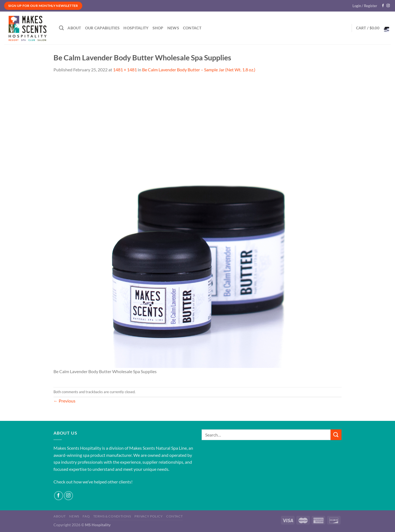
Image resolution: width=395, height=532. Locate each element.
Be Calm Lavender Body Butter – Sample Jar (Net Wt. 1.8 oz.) (199, 70)
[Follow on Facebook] (383, 6)
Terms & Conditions (112, 516)
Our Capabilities (102, 28)
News (173, 28)
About (74, 28)
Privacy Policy (149, 516)
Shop (158, 28)
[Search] (61, 28)
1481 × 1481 (125, 70)
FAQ (86, 516)
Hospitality (136, 28)
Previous (64, 401)
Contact (192, 28)
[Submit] (336, 435)
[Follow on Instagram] (388, 6)
